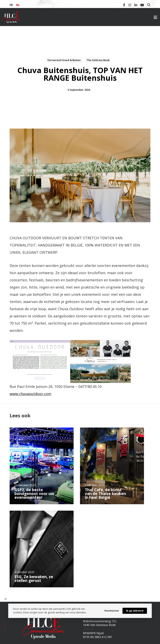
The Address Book (98, 60)
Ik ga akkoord (135, 611)
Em (5, 617)
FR (11, 5)
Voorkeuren (112, 611)
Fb (5, 610)
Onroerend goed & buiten (64, 60)
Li (5, 599)
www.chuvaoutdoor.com (30, 394)
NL (18, 5)
